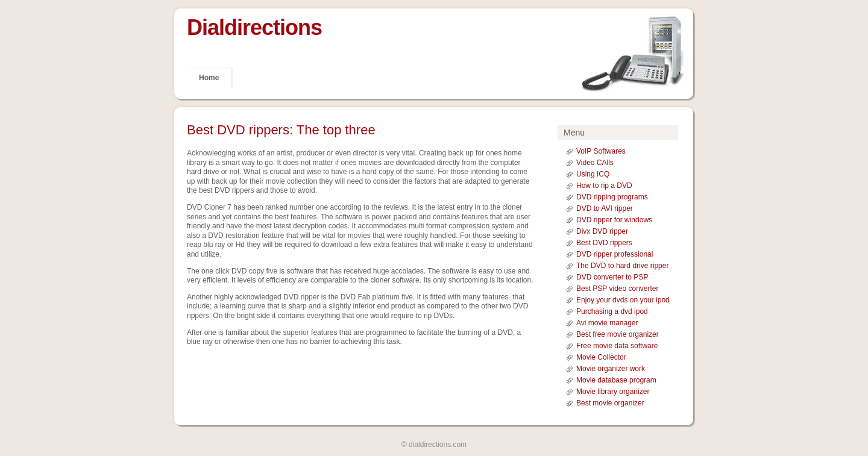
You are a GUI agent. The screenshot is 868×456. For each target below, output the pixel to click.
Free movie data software (617, 346)
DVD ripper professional (615, 254)
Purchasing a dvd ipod (612, 311)
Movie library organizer (613, 392)
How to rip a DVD (604, 186)
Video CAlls (595, 163)
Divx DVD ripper (602, 231)
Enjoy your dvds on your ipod (623, 300)
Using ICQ (593, 174)
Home (209, 78)
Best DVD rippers (604, 243)
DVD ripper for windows (614, 220)
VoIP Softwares (601, 151)
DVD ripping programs (612, 197)
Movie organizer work (611, 369)
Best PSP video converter (618, 289)
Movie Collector (601, 357)
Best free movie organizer (618, 334)
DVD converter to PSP (612, 277)
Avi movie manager (607, 323)
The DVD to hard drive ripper (622, 266)
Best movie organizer (610, 403)
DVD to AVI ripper (605, 208)
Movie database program (616, 380)
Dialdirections (254, 27)
